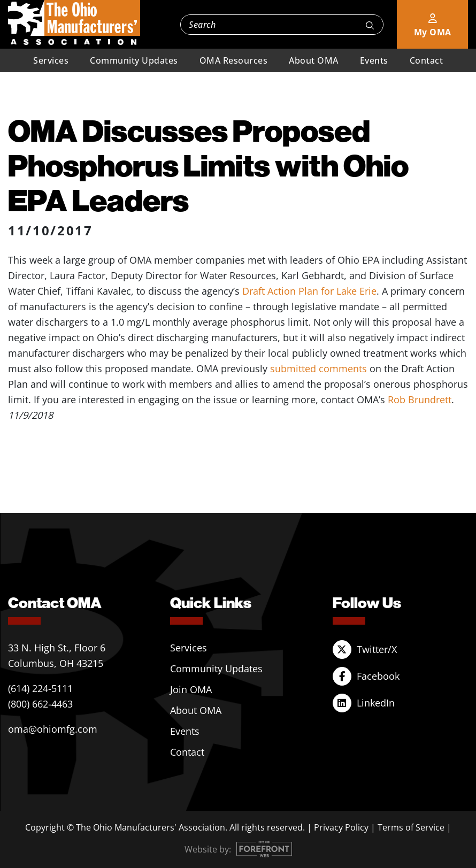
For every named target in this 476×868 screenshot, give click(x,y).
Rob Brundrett (420, 400)
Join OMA (191, 689)
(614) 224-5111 (40, 688)
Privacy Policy (341, 827)
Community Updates (134, 60)
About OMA (314, 60)
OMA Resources (234, 60)
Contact (427, 60)
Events (374, 60)
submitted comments (318, 368)
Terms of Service (411, 827)
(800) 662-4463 (40, 704)
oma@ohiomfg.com (53, 729)
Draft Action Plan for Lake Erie (309, 291)
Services (51, 60)
